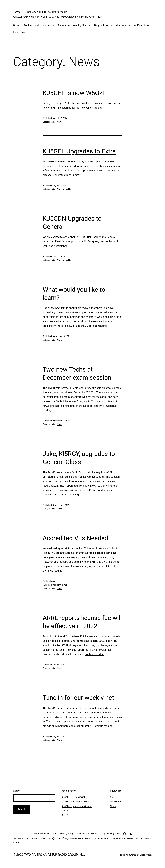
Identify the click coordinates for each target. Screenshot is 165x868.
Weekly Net (80, 26)
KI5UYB (65, 815)
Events (113, 797)
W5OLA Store (142, 26)
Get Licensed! (31, 26)
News (60, 122)
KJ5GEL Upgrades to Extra (79, 151)
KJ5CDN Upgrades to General (77, 806)
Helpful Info (101, 26)
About (46, 26)
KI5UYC (65, 811)
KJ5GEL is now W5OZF (75, 93)
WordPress (146, 855)
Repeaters (64, 26)
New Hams (62, 189)
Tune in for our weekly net (78, 698)
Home (17, 26)
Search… (18, 791)
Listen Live (19, 32)
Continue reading (97, 326)
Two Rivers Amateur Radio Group (40, 12)
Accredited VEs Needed (75, 538)
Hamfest (121, 26)
